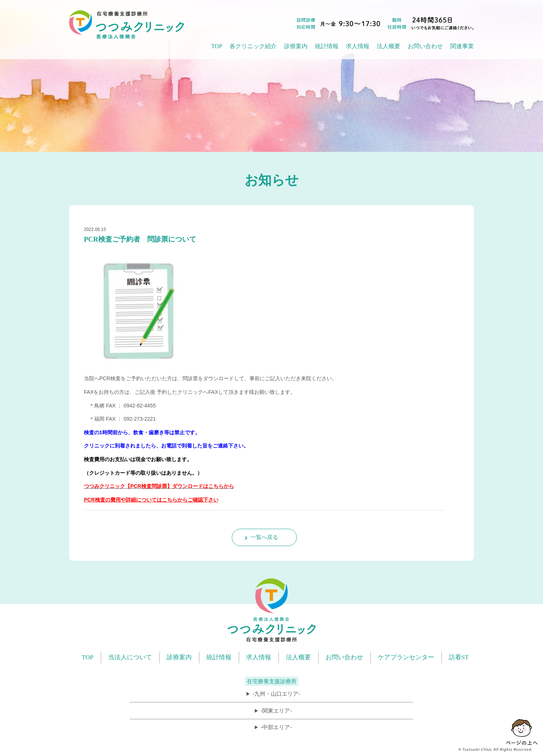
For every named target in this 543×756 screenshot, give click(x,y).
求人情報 (358, 46)
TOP (217, 46)
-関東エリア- (276, 711)
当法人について (130, 657)
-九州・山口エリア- (276, 694)
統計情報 (219, 657)
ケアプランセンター (406, 657)
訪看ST (459, 657)
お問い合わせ (425, 46)
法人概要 (298, 657)
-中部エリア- (276, 727)
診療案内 (179, 657)
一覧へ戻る (264, 537)
